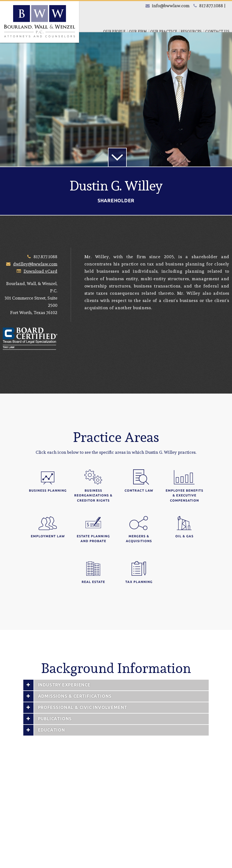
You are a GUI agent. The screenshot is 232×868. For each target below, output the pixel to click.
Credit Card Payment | (152, 17)
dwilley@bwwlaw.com (35, 264)
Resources (191, 32)
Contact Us (217, 32)
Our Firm (138, 32)
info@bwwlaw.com (171, 6)
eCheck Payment (205, 17)
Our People (114, 32)
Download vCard (40, 271)
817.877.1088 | (212, 6)
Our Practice (164, 32)
